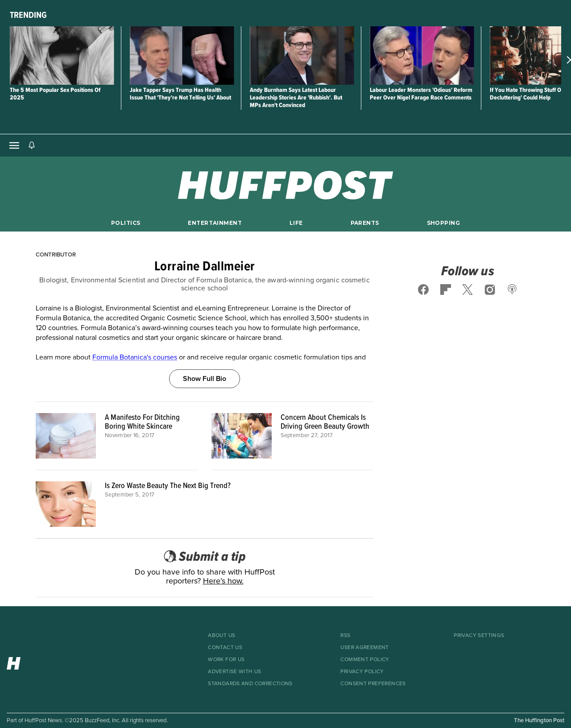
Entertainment (215, 223)
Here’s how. (223, 581)
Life (296, 223)
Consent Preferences (373, 684)
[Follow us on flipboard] (446, 290)
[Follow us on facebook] (423, 290)
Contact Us (225, 648)
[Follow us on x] (468, 290)
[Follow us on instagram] (490, 290)
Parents (365, 223)
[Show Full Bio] (205, 369)
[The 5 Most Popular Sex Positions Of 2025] (62, 56)
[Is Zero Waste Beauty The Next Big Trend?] (66, 504)
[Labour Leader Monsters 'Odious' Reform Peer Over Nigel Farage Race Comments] (422, 56)
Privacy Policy (362, 672)
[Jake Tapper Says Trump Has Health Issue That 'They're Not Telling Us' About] (182, 56)
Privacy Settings (479, 636)
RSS (345, 636)
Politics (126, 223)
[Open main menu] (14, 145)
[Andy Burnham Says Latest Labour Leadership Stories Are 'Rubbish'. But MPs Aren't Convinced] (302, 56)
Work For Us (226, 660)
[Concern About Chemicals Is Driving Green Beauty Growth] (242, 436)
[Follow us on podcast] (512, 290)
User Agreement (364, 648)
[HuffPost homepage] (46, 661)
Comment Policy (365, 660)
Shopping (443, 223)
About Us (221, 636)
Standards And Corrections (250, 684)
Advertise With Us (234, 672)
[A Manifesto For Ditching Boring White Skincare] (66, 436)
